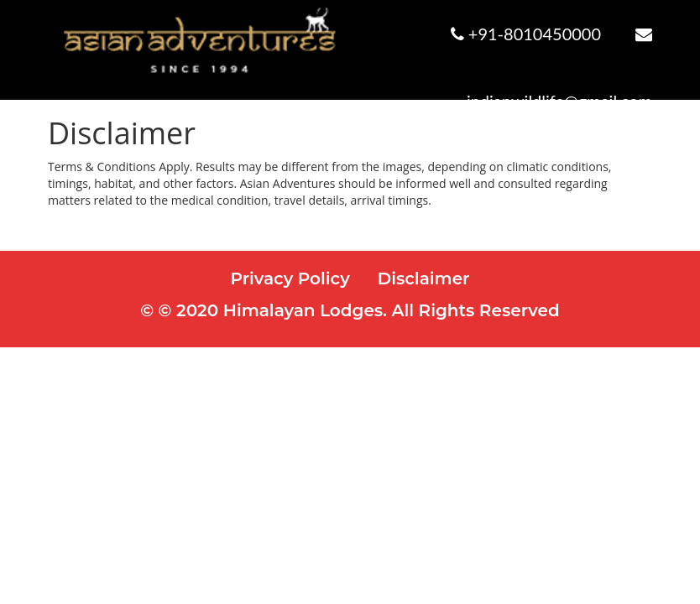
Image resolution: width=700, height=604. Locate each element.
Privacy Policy (290, 279)
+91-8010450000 (535, 34)
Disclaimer (424, 279)
